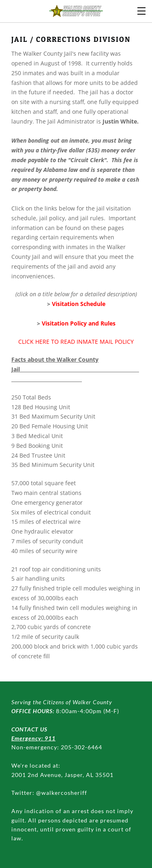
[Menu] (142, 10)
